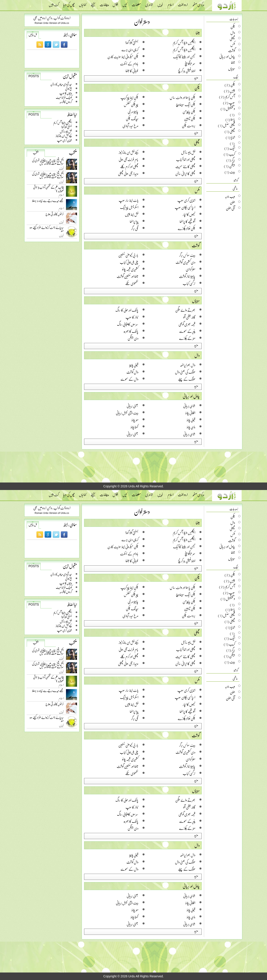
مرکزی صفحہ (198, 3)
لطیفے (93, 3)
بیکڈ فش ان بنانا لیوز (64, 136)
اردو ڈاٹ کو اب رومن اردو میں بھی (52, 18)
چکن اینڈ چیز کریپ (129, 97)
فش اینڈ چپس (132, 214)
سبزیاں (196, 300)
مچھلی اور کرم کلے (129, 166)
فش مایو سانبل (66, 131)
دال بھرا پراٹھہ (188, 365)
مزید (196, 77)
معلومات (136, 3)
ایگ (232, 148)
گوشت (196, 245)
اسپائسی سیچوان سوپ (185, 207)
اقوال (115, 3)
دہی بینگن (133, 338)
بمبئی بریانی (133, 406)
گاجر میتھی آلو (189, 317)
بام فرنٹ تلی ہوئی (129, 159)
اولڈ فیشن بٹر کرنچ (187, 71)
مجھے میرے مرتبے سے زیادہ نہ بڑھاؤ (48, 202)
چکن (197, 88)
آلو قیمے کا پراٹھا (187, 221)
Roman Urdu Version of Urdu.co (52, 23)
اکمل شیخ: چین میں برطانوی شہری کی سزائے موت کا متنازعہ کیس (48, 163)
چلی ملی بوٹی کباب (129, 262)
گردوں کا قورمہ (66, 102)
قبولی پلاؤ (191, 420)
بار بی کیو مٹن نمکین (128, 255)
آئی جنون (230, 208)
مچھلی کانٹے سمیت (185, 166)
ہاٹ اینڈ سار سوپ (129, 200)
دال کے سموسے (129, 379)
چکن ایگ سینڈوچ (186, 104)
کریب (232, 154)
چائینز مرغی (133, 111)
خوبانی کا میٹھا (132, 71)
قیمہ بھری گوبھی (187, 324)
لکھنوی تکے (132, 283)
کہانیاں (83, 3)
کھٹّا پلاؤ (135, 427)
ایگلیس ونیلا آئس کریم (63, 122)
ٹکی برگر (135, 228)
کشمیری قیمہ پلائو (130, 269)
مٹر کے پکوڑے (187, 338)
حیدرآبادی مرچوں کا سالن (61, 84)
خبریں (160, 3)
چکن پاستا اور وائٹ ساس (182, 97)
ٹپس (125, 3)
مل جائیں (33, 35)
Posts (34, 76)
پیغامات (104, 3)
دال (197, 355)
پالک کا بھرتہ (131, 331)
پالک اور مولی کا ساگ (127, 310)
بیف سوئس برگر (187, 255)
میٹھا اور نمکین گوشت (128, 276)
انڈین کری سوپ (64, 140)
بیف (232, 172)
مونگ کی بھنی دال (185, 372)
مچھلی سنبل (229, 125)
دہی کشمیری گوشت (185, 262)
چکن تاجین (190, 119)
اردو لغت (183, 3)
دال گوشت (132, 372)
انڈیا (233, 137)
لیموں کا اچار (189, 214)
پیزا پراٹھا (134, 221)
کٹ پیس (54, 3)
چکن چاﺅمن (189, 111)
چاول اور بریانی (191, 396)
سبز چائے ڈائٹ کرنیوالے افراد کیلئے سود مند (47, 230)
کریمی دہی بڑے (130, 50)
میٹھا (198, 33)
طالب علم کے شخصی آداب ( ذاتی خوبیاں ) (48, 190)
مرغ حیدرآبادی (130, 126)
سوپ (232, 103)
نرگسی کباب (189, 283)
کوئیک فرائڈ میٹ (64, 97)
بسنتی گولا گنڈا (67, 127)
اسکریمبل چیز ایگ (129, 207)
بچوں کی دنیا (69, 3)
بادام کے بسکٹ (129, 64)
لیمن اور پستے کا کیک (184, 57)
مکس (197, 191)
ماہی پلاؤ (191, 427)
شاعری (149, 3)
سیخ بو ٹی (69, 89)
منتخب (36, 153)
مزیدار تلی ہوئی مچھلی (128, 173)
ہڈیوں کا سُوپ (66, 93)
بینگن (232, 166)
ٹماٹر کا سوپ (132, 317)
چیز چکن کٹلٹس (131, 104)
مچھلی (197, 143)
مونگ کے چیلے (187, 379)
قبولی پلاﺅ (134, 365)
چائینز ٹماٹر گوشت (187, 276)
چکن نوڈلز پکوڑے (187, 228)
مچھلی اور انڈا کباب (186, 159)
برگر (233, 160)
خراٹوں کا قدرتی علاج (55, 215)
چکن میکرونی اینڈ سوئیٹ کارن (123, 57)
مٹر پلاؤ (135, 420)
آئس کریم (230, 97)
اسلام (170, 3)
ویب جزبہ (230, 196)
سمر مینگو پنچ (190, 64)
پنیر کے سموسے (187, 331)
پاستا (233, 119)
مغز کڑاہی (191, 269)
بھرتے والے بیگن (185, 310)
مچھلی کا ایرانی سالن (185, 173)
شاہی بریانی (189, 406)
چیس (232, 91)
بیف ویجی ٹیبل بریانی (127, 413)
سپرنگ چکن (132, 119)
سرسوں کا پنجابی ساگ (128, 324)
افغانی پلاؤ (190, 413)
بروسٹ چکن (189, 126)
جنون (232, 202)
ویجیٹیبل (230, 108)
